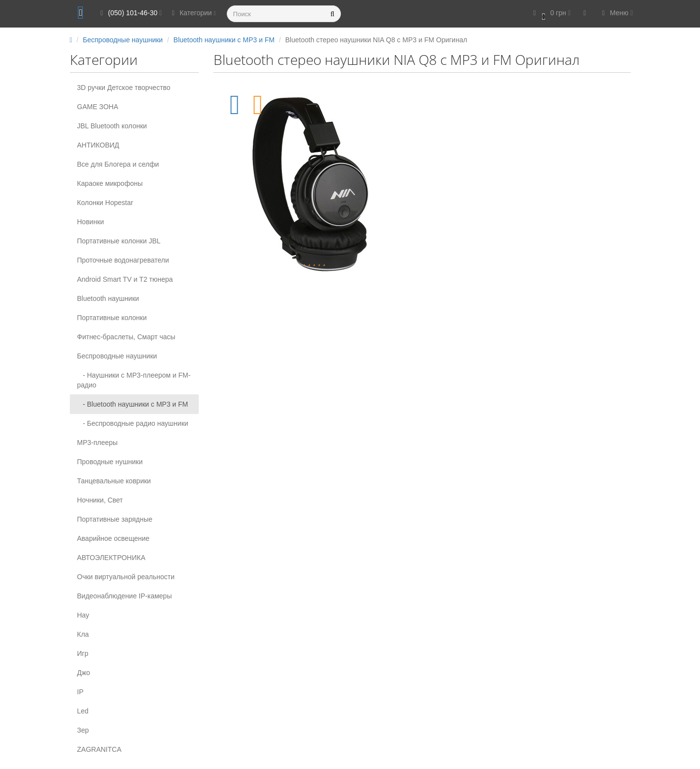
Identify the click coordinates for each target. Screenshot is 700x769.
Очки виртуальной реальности (126, 577)
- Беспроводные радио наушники (133, 423)
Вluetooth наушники (108, 298)
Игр (83, 653)
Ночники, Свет (100, 500)
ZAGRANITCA (99, 749)
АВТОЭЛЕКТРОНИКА (111, 558)
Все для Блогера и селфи (118, 164)
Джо (84, 673)
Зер (83, 730)
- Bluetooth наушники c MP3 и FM (133, 404)
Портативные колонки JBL (119, 241)
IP (80, 692)
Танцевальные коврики (114, 481)
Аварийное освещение (113, 538)
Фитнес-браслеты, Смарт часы (126, 337)
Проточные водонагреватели (123, 260)
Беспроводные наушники (117, 356)
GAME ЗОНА (98, 107)
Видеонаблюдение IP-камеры (125, 596)
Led (83, 711)
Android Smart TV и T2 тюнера (125, 279)
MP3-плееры (98, 443)
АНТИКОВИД (98, 145)
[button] (550, 14)
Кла (83, 634)
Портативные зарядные (115, 519)
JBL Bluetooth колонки (112, 126)
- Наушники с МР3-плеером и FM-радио (134, 380)
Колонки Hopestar (105, 203)
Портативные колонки (112, 318)
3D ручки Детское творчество (124, 88)
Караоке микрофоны (110, 183)
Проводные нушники (110, 462)
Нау (83, 615)
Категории (192, 13)
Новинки (91, 222)
